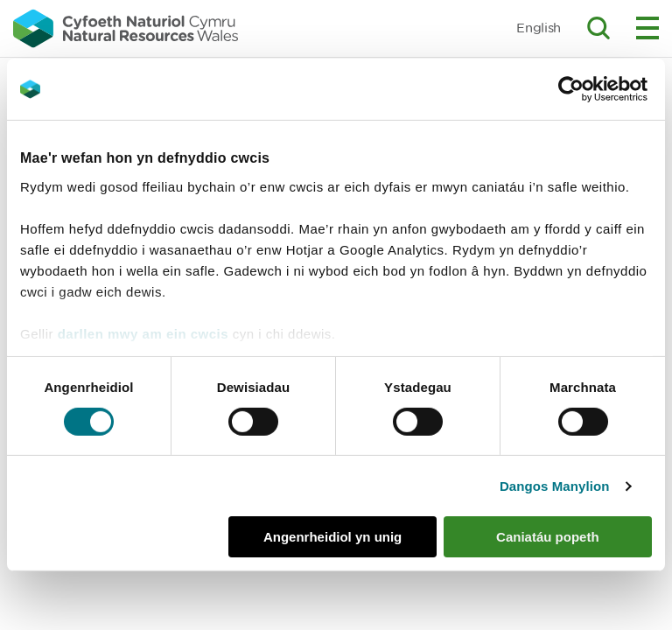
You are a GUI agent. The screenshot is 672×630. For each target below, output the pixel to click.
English (539, 28)
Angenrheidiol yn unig (332, 537)
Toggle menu (647, 28)
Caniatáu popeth (548, 537)
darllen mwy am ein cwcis (143, 333)
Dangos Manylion (555, 486)
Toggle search (598, 28)
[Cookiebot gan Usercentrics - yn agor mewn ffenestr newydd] (601, 89)
